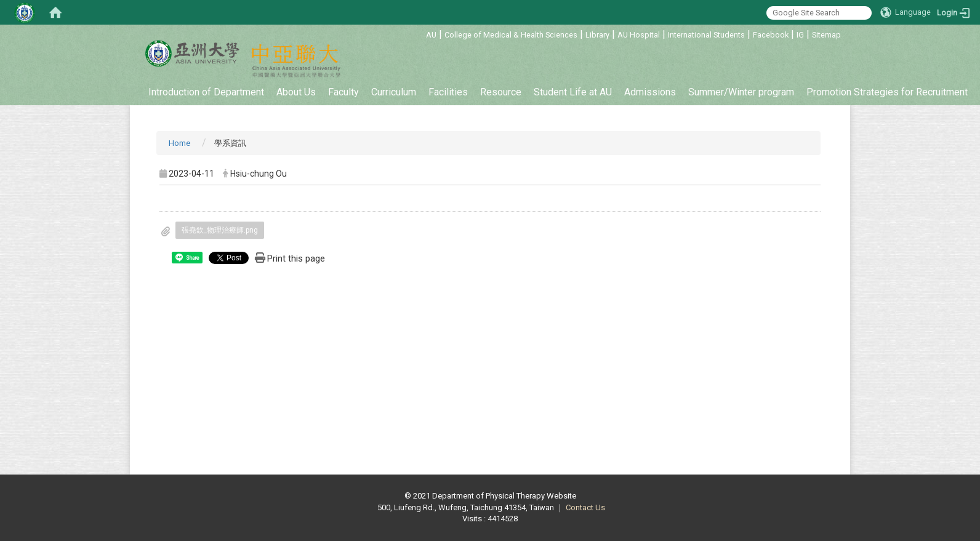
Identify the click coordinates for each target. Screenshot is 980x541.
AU (431, 35)
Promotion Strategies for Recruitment (887, 92)
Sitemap (826, 35)
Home (179, 143)
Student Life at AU (573, 92)
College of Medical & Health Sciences (511, 35)
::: (420, 33)
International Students (706, 35)
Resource (501, 92)
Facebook (771, 35)
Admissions (650, 92)
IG (800, 35)
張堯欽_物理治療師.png (220, 230)
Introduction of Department (206, 92)
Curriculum (394, 92)
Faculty (343, 92)
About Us (296, 92)
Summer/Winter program (741, 92)
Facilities (448, 92)
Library (597, 35)
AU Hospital (639, 35)
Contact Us (585, 507)
